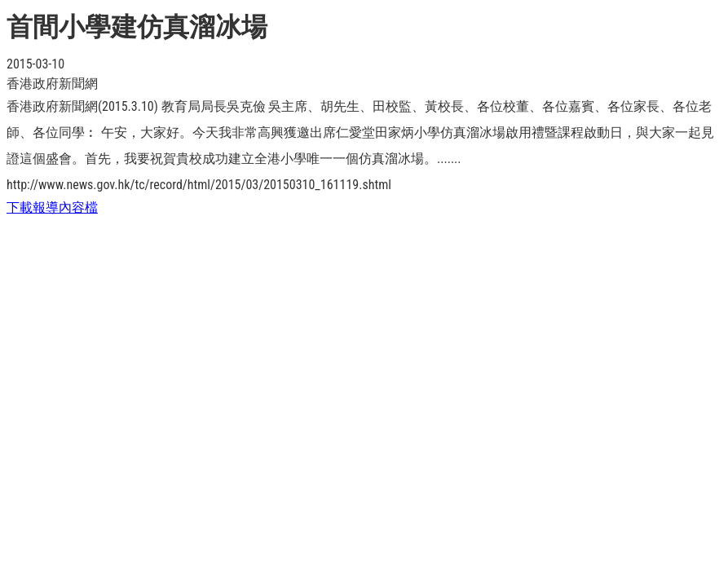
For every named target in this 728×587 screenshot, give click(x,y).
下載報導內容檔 (52, 207)
